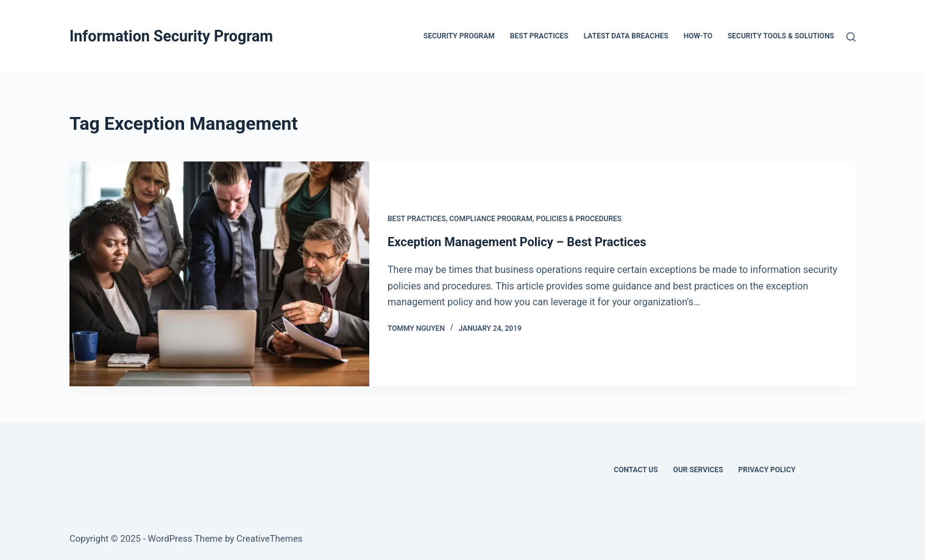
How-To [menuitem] (698, 36)
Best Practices (416, 219)
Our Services (698, 470)
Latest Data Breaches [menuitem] (626, 36)
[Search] (851, 37)
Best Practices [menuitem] (539, 36)
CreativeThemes (270, 539)
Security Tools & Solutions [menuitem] (781, 36)
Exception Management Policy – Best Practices (517, 242)
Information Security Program (171, 36)
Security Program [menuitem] (459, 36)
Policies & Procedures (579, 219)
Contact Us (636, 470)
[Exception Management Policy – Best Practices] (219, 274)
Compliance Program (491, 219)
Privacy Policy (767, 470)
